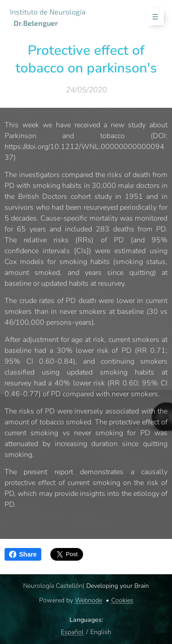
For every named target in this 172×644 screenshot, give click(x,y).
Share (23, 554)
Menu (152, 17)
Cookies (122, 600)
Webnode (88, 600)
